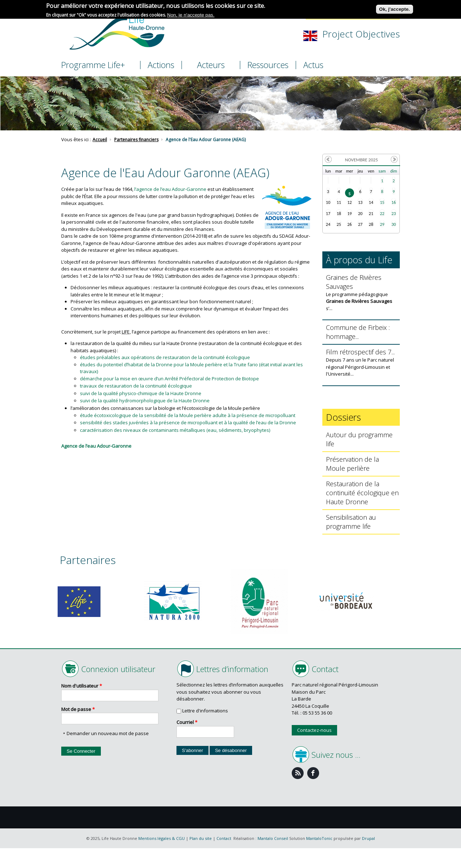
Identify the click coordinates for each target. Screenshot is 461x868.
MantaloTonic (319, 838)
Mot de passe (78, 709)
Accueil (100, 140)
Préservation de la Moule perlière (352, 464)
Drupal (368, 838)
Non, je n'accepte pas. (191, 15)
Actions (161, 65)
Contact (224, 838)
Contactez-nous (314, 730)
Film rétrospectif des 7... (360, 352)
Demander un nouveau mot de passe (108, 733)
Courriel (187, 722)
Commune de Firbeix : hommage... (358, 332)
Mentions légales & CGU (162, 838)
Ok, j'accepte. (395, 8)
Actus (313, 65)
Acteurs (211, 65)
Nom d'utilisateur (82, 686)
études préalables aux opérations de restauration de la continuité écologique (165, 357)
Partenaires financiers (136, 140)
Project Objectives (361, 34)
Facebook (313, 773)
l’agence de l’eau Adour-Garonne (170, 189)
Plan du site (201, 838)
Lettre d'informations (205, 711)
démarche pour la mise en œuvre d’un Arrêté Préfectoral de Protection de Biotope (169, 379)
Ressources (268, 65)
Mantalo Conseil (273, 838)
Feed (298, 773)
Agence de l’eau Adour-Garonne (96, 446)
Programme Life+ (93, 65)
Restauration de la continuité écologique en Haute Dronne (362, 493)
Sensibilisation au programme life (351, 522)
